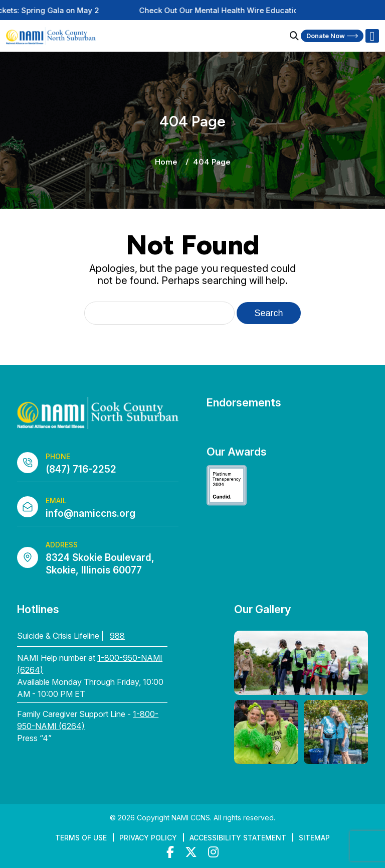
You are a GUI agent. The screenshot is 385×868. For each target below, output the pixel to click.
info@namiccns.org (90, 514)
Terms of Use (81, 838)
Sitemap (314, 838)
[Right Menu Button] (372, 36)
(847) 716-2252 (81, 469)
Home (166, 162)
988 (117, 636)
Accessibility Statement (238, 838)
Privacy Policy (148, 838)
